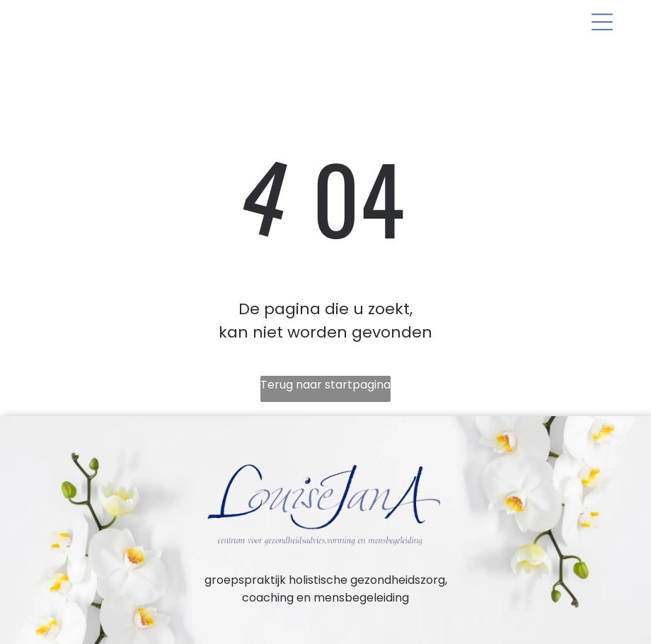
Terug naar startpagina (325, 385)
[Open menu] (602, 22)
